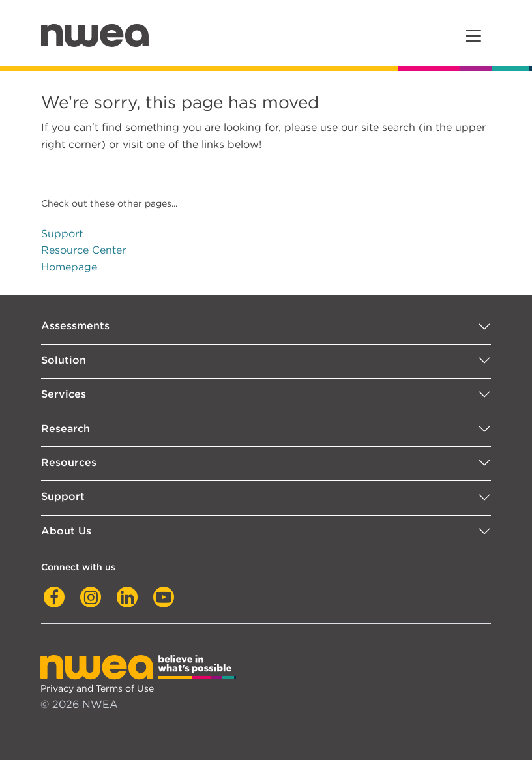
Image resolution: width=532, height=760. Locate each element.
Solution (64, 360)
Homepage (69, 267)
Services (64, 394)
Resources (69, 462)
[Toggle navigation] (473, 36)
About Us (66, 531)
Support (62, 234)
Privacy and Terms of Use (97, 688)
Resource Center (83, 250)
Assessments (75, 326)
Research (66, 429)
